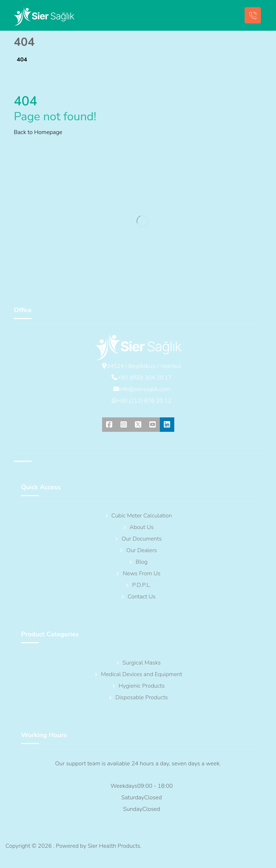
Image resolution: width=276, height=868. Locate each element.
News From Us (138, 573)
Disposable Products (138, 697)
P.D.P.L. (138, 585)
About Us (138, 527)
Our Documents (138, 539)
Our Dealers (138, 550)
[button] (109, 425)
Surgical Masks (138, 663)
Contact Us (138, 597)
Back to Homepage (38, 132)
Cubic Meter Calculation (138, 516)
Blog (138, 562)
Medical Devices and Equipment (138, 674)
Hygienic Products (138, 686)
